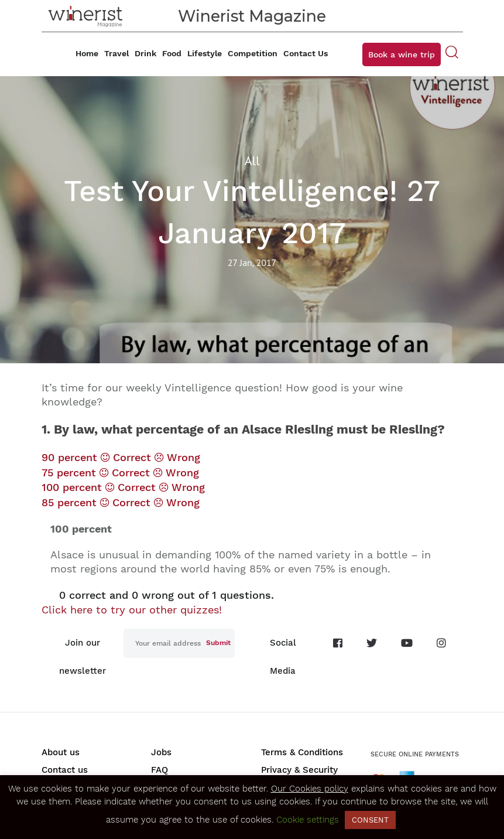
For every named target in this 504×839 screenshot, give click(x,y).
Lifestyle (205, 53)
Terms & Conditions (302, 752)
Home (87, 53)
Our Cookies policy (310, 789)
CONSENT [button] (370, 820)
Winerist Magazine (252, 16)
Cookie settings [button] (308, 820)
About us (61, 752)
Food (172, 53)
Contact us (65, 770)
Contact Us (306, 53)
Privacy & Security (299, 770)
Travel (116, 53)
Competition (253, 53)
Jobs (161, 752)
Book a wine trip (402, 54)
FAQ (160, 770)
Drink (145, 53)
